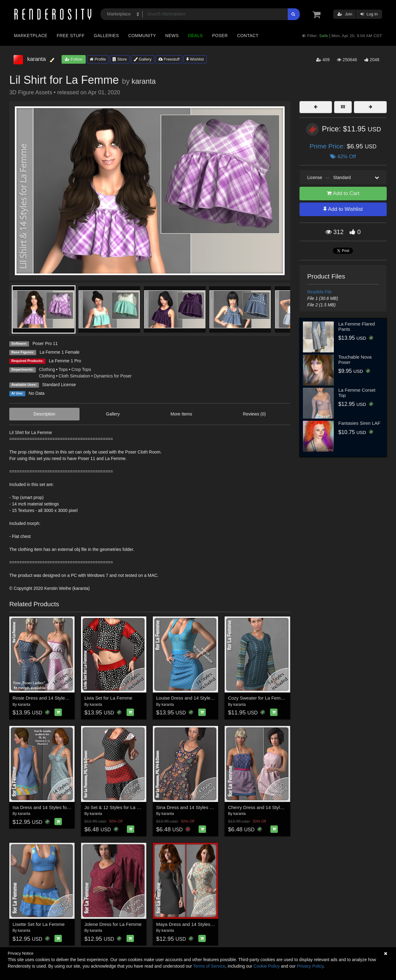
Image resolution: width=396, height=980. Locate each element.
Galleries (106, 36)
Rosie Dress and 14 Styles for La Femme (55, 698)
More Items (181, 414)
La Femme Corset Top (357, 393)
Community (142, 36)
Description (45, 414)
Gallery (143, 59)
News (172, 36)
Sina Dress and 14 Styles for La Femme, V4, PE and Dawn (217, 807)
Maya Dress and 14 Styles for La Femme (198, 924)
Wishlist (195, 59)
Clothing (47, 369)
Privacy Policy (310, 966)
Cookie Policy (267, 966)
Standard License (59, 385)
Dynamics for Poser (113, 376)
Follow (74, 59)
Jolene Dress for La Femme (113, 924)
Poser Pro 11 (45, 343)
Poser (220, 36)
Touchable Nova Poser (355, 360)
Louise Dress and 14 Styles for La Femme (200, 698)
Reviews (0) (254, 414)
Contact (248, 36)
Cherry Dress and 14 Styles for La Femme (271, 807)
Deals (196, 36)
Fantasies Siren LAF (359, 423)
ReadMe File (319, 292)
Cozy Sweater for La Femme (258, 698)
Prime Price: (328, 146)
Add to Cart (343, 193)
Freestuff (169, 59)
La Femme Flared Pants (357, 326)
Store (120, 59)
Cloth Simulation (74, 376)
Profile (98, 59)
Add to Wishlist (343, 209)
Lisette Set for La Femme (39, 924)
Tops (63, 369)
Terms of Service (209, 966)
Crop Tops (81, 369)
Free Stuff (71, 36)
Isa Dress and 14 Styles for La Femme (52, 807)
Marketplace (31, 36)
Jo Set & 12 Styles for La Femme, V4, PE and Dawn (138, 807)
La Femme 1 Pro (65, 361)
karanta (144, 81)
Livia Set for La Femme (108, 698)
